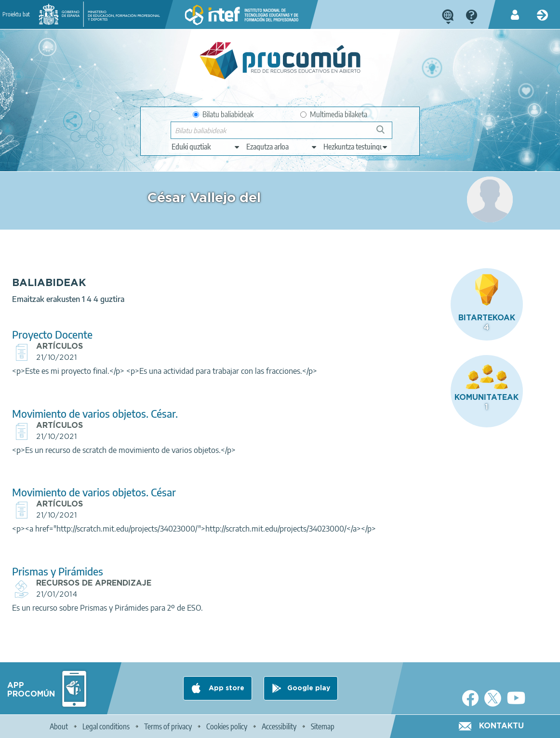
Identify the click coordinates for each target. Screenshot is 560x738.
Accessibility (279, 726)
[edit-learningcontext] (356, 147)
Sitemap (323, 726)
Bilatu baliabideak (223, 114)
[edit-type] (206, 147)
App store (226, 688)
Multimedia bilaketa (334, 114)
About (59, 726)
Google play (309, 688)
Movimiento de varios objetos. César (234, 479)
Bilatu (385, 133)
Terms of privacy (168, 726)
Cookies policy (227, 726)
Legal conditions (106, 726)
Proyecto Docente (193, 310)
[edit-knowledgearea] (282, 147)
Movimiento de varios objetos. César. (235, 401)
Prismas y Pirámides (198, 581)
